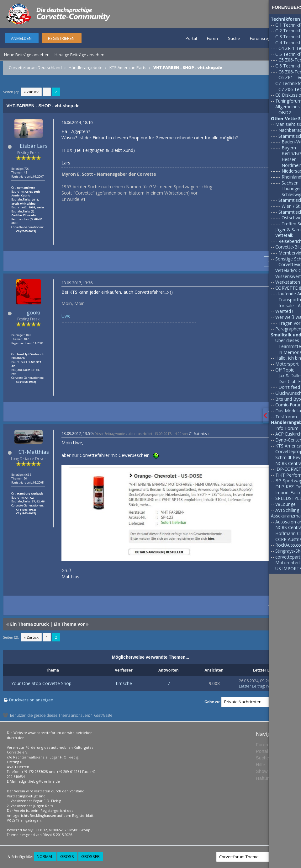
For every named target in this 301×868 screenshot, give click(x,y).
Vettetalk (284, 235)
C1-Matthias (34, 452)
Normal (45, 856)
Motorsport (287, 364)
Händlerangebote (86, 67)
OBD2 (285, 113)
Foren (212, 38)
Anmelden (21, 38)
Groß (67, 856)
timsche (124, 683)
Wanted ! (284, 311)
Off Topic (285, 370)
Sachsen (290, 183)
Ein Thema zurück (29, 624)
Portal (191, 38)
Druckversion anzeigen (31, 700)
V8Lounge (285, 504)
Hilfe (261, 765)
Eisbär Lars (34, 146)
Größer (90, 856)
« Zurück (31, 92)
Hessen (289, 159)
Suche (234, 38)
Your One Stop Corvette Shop (41, 683)
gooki (34, 312)
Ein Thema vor (69, 624)
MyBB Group (80, 830)
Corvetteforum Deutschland (35, 67)
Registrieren (61, 38)
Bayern (289, 148)
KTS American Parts (128, 67)
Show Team (268, 771)
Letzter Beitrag (251, 686)
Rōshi (47, 835)
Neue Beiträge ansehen (27, 55)
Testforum (286, 417)
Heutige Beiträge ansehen (79, 55)
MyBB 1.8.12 (37, 830)
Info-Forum (287, 428)
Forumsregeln (263, 38)
